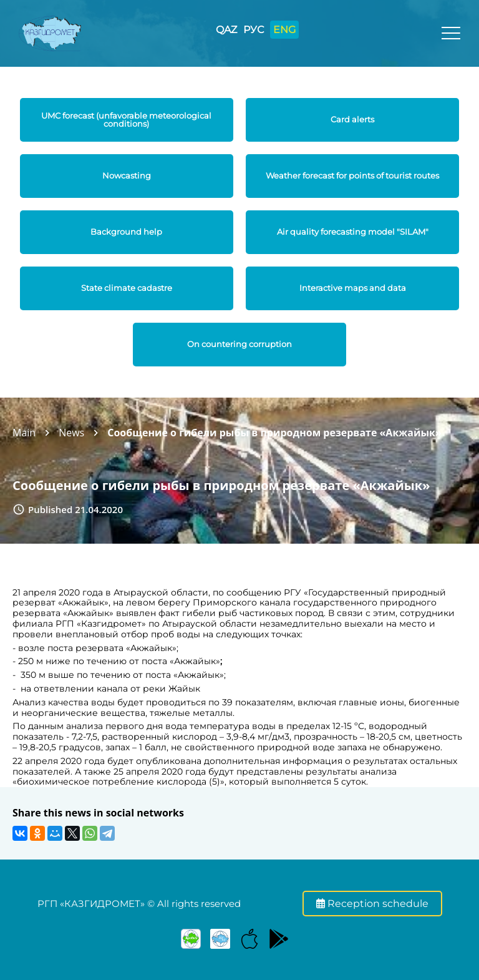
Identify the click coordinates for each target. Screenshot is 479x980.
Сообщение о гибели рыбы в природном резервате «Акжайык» (274, 433)
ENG (284, 30)
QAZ (226, 30)
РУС (254, 30)
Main (24, 433)
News (71, 433)
